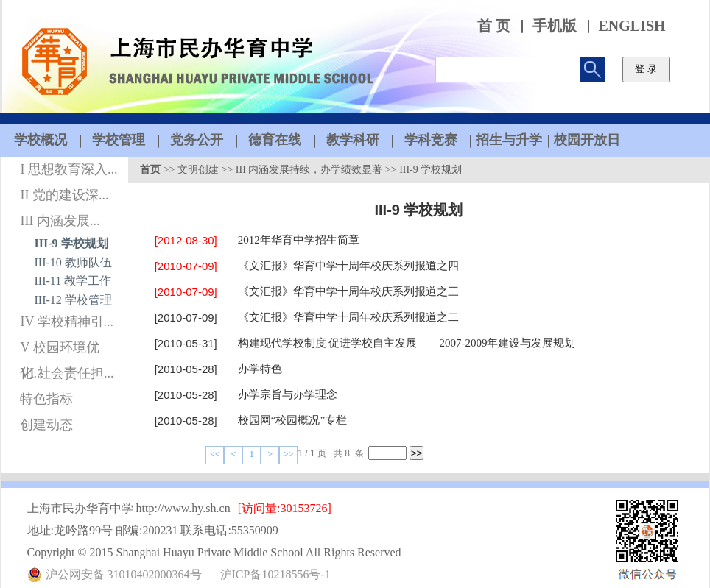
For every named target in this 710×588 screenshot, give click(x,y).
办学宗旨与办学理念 (288, 394)
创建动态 (46, 425)
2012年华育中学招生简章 (299, 240)
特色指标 (46, 399)
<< (215, 454)
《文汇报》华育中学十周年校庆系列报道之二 (348, 317)
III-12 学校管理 (73, 300)
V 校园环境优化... (59, 350)
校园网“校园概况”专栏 (292, 420)
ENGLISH (632, 26)
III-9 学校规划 (71, 243)
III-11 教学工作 (73, 281)
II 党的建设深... (64, 195)
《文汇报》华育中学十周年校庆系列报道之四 (348, 266)
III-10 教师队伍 (73, 262)
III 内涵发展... (60, 221)
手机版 (555, 26)
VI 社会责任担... (67, 373)
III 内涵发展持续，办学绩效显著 (309, 170)
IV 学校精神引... (67, 322)
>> (289, 454)
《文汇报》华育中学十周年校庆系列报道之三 (348, 291)
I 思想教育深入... (68, 169)
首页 (150, 170)
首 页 (494, 26)
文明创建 (198, 170)
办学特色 (260, 369)
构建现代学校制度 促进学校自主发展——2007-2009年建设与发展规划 (407, 343)
